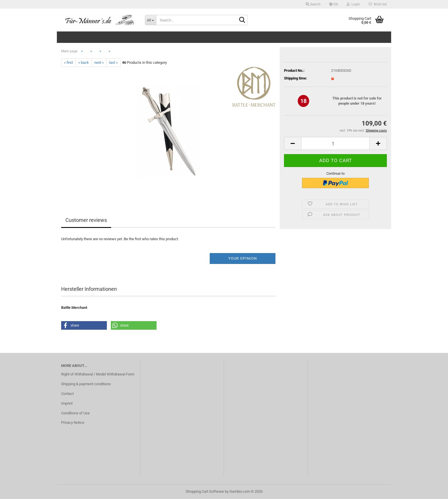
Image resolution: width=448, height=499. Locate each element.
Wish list (378, 4)
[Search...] (150, 20)
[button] (334, 4)
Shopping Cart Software (205, 491)
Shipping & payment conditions (86, 384)
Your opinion (243, 258)
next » (99, 62)
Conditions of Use (75, 413)
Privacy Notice (73, 423)
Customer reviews (86, 220)
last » (113, 62)
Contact (67, 394)
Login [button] (353, 4)
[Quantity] (335, 143)
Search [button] (313, 4)
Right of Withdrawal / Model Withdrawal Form (98, 374)
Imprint (67, 403)
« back (84, 62)
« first (68, 62)
